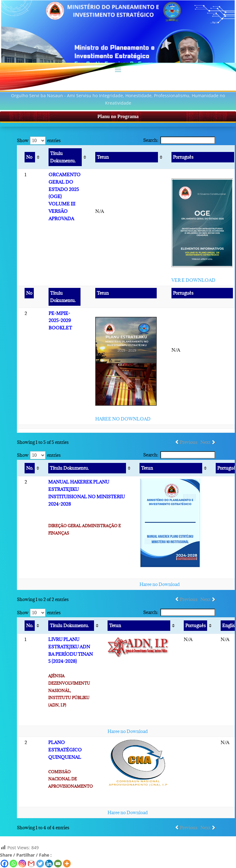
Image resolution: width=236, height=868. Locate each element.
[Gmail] (31, 864)
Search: (179, 140)
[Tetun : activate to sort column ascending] (126, 157)
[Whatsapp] (13, 864)
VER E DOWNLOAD (193, 280)
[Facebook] (4, 864)
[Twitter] (40, 864)
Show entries (39, 140)
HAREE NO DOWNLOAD (123, 419)
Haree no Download (160, 584)
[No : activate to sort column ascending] (29, 157)
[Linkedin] (49, 864)
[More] (67, 864)
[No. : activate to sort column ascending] (29, 468)
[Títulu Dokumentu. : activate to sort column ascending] (65, 157)
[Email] (58, 864)
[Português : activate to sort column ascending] (195, 626)
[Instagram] (22, 864)
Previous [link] (189, 442)
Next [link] (205, 442)
